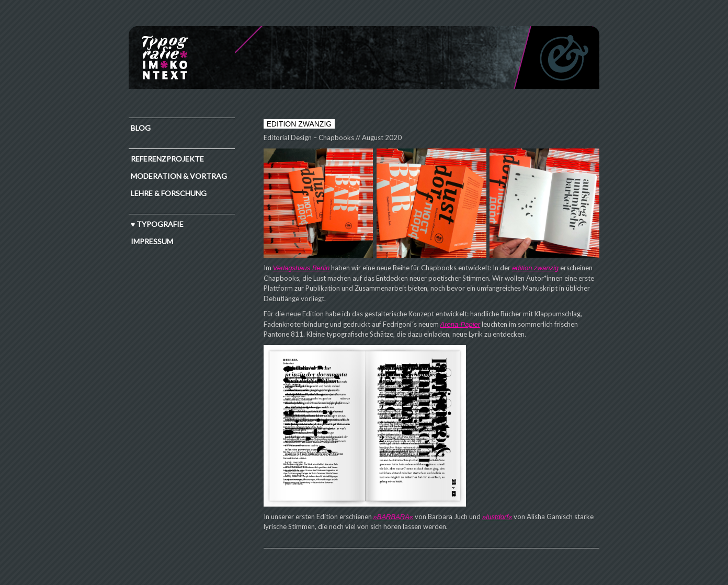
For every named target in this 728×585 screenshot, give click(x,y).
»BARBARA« (394, 517)
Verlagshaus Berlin (302, 268)
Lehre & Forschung (169, 193)
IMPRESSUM (152, 241)
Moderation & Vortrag (179, 176)
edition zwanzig (535, 268)
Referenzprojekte (167, 159)
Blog (141, 128)
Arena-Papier (460, 324)
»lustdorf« (497, 517)
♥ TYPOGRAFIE (157, 224)
